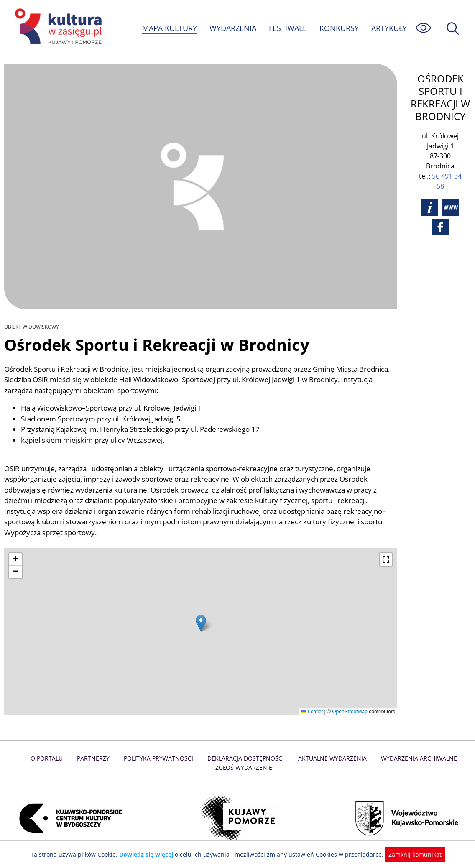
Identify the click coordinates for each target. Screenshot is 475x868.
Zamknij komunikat (410, 854)
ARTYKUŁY (389, 28)
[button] (201, 623)
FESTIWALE (288, 28)
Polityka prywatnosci (144, 758)
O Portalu (34, 758)
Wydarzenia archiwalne (400, 758)
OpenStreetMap (350, 712)
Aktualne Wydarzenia (315, 758)
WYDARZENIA (232, 28)
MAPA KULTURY (169, 28)
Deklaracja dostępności (230, 758)
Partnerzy (79, 758)
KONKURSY (339, 28)
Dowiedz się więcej (149, 854)
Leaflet (312, 712)
